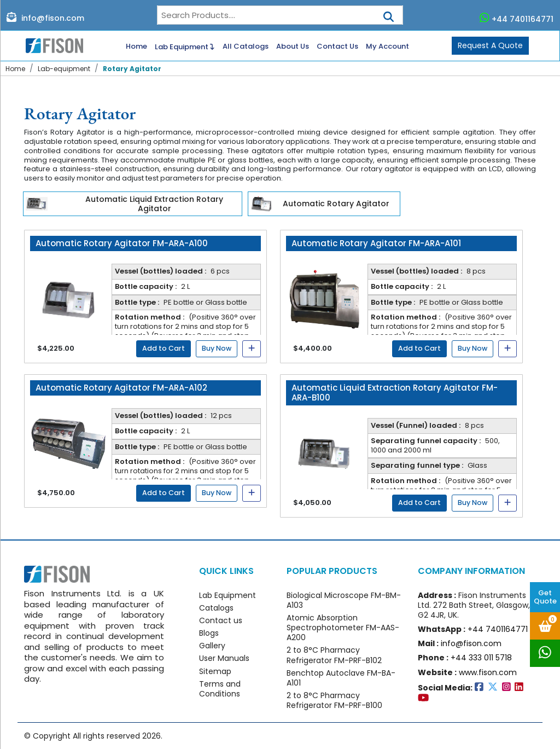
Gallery (212, 646)
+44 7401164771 (517, 18)
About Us (293, 47)
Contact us (221, 620)
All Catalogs (246, 47)
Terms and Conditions (220, 689)
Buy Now (217, 348)
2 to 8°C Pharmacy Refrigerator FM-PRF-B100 (334, 700)
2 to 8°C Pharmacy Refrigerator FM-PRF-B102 (334, 655)
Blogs (209, 633)
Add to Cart (164, 348)
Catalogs (216, 608)
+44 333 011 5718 (481, 658)
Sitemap (215, 671)
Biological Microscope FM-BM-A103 (344, 600)
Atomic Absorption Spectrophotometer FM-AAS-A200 (343, 628)
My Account (387, 47)
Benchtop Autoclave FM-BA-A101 (341, 678)
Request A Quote (490, 45)
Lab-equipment (64, 69)
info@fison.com (45, 18)
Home (136, 47)
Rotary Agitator (132, 69)
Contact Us (337, 47)
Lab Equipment (185, 46)
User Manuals (224, 658)
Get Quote (545, 597)
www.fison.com (488, 672)
